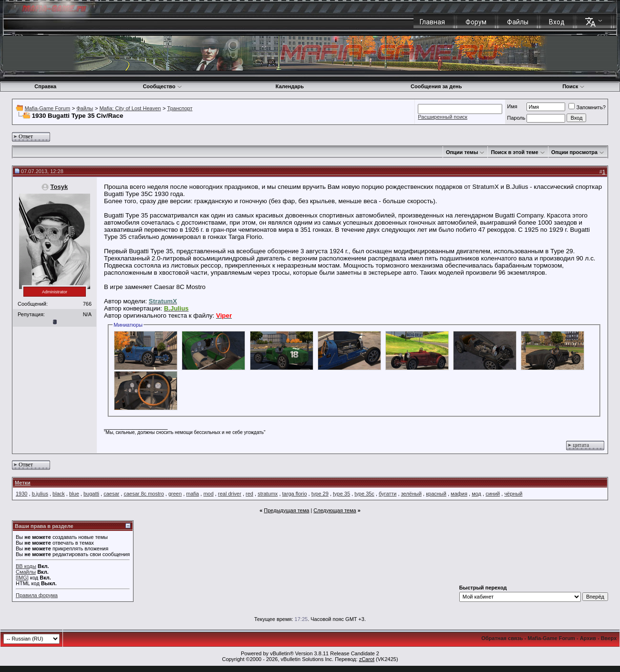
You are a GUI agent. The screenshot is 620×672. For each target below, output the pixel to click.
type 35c (364, 494)
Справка (45, 86)
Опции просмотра (574, 152)
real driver (230, 494)
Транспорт (180, 108)
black (59, 494)
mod (208, 494)
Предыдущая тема (286, 510)
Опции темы (462, 152)
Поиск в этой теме (514, 152)
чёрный (513, 494)
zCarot (367, 659)
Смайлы (26, 572)
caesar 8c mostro (144, 494)
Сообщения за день (436, 86)
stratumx (268, 494)
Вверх (609, 638)
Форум (476, 22)
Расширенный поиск (443, 117)
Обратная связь (502, 638)
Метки (23, 483)
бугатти (387, 494)
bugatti (91, 494)
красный (436, 494)
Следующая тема (335, 510)
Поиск (573, 86)
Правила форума (37, 595)
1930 (21, 494)
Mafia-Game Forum (47, 108)
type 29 (320, 494)
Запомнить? (587, 107)
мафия (459, 494)
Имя (512, 106)
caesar (111, 494)
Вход (557, 22)
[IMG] (22, 578)
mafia (192, 494)
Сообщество (162, 86)
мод (476, 494)
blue (74, 494)
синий (493, 494)
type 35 (341, 494)
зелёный (411, 494)
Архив (588, 638)
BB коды (26, 566)
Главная (432, 22)
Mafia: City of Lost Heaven (130, 108)
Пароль (516, 118)
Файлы (518, 22)
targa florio (295, 494)
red (249, 494)
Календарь (290, 86)
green (175, 494)
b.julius (40, 494)
